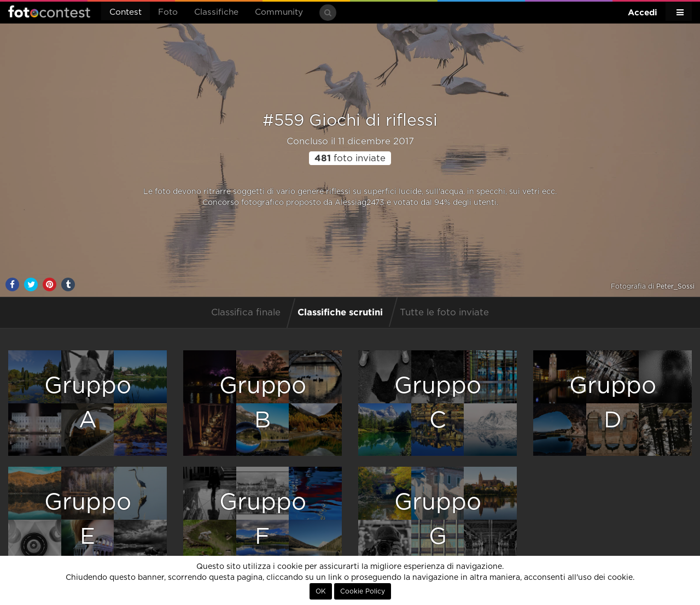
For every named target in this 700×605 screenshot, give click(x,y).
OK (321, 591)
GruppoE (88, 519)
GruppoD (613, 403)
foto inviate (350, 158)
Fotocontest (49, 11)
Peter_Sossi (675, 286)
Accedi (643, 12)
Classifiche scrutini (340, 312)
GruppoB (263, 403)
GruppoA (88, 403)
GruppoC (438, 403)
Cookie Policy (363, 591)
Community (279, 12)
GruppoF (263, 519)
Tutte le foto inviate (444, 313)
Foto (168, 12)
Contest (126, 12)
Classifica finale (246, 313)
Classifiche (216, 12)
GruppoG (438, 519)
